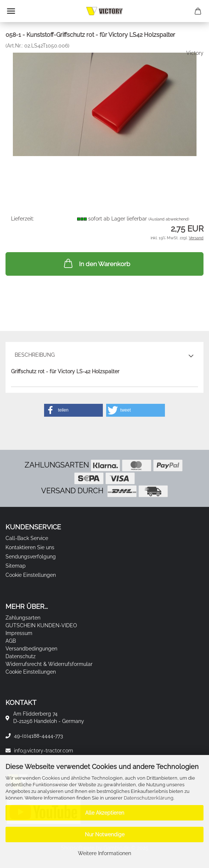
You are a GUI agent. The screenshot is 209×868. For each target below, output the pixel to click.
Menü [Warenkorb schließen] (11, 11)
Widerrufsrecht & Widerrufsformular (49, 664)
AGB (11, 641)
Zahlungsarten (23, 618)
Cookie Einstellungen (31, 575)
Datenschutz (21, 656)
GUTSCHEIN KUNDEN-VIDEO (41, 625)
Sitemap (16, 566)
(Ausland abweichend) (169, 219)
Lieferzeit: (23, 219)
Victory (195, 53)
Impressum (19, 633)
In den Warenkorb (96, 263)
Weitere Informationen (104, 853)
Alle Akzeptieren (105, 813)
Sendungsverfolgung (31, 557)
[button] (73, 410)
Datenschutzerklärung (149, 798)
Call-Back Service (27, 538)
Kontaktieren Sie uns (30, 547)
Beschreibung (35, 355)
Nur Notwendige (105, 835)
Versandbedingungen (31, 649)
